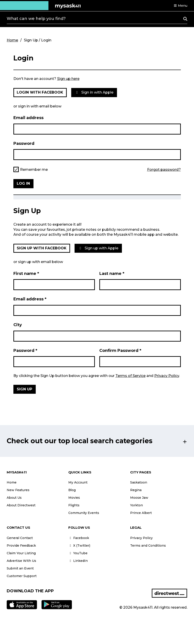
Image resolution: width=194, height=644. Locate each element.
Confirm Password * (120, 351)
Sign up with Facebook (42, 248)
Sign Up (24, 389)
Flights (74, 505)
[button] (180, 6)
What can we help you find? (36, 19)
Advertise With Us (21, 561)
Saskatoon (139, 482)
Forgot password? (164, 170)
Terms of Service (130, 376)
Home (12, 40)
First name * (26, 274)
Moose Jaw (139, 498)
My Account (78, 482)
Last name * (112, 274)
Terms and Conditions (148, 546)
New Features (18, 490)
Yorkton (137, 505)
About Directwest (21, 505)
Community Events (84, 513)
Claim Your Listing (21, 553)
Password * (25, 351)
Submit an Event (20, 568)
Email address (28, 118)
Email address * (30, 299)
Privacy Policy (167, 376)
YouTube (78, 553)
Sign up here (68, 79)
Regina (136, 490)
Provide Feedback (21, 546)
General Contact (20, 538)
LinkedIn (78, 561)
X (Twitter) (79, 546)
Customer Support (22, 576)
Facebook (79, 538)
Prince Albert (141, 513)
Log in (23, 183)
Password (24, 143)
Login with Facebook (40, 92)
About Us (14, 498)
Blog (72, 490)
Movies (74, 498)
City (18, 325)
